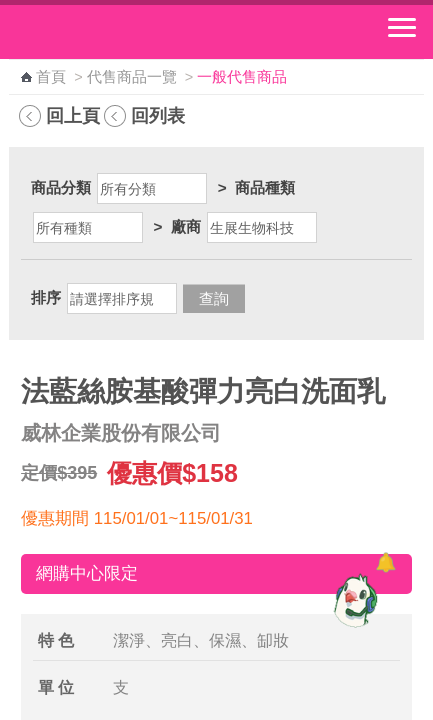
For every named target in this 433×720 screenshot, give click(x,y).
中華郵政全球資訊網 (125, 32)
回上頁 (73, 115)
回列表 (158, 115)
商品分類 (61, 187)
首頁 (51, 77)
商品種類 (265, 187)
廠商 (186, 226)
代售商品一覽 (132, 77)
